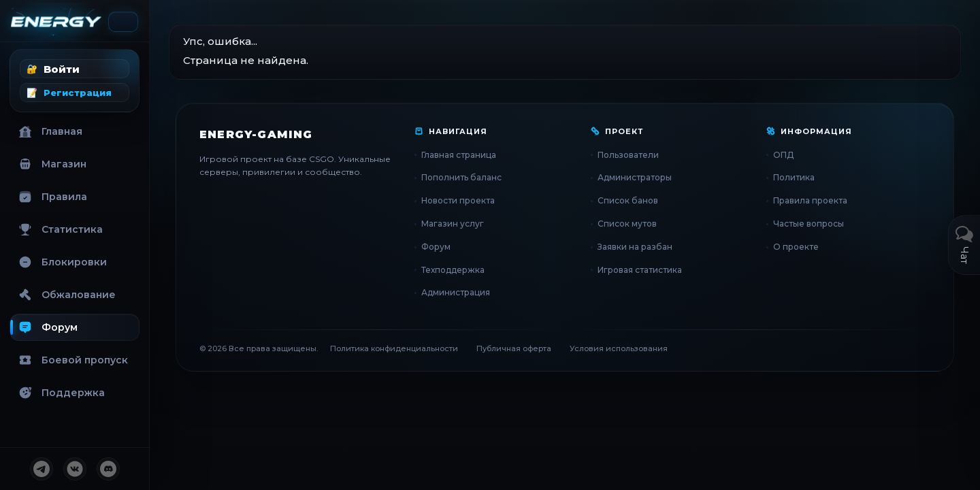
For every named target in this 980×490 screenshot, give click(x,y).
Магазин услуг (453, 224)
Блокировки (63, 262)
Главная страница (459, 155)
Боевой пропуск (73, 360)
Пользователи (628, 155)
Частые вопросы (808, 224)
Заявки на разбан (635, 247)
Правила (53, 197)
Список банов (628, 200)
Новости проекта (458, 200)
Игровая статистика (640, 270)
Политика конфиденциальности (394, 348)
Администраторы (635, 177)
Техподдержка (453, 270)
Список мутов (627, 224)
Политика (794, 177)
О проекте (796, 247)
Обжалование (67, 295)
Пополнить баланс (461, 177)
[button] (75, 69)
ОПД (783, 155)
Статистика (61, 229)
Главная (50, 131)
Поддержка (62, 393)
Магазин (52, 164)
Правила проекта (810, 200)
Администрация (456, 292)
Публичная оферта (514, 348)
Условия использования (619, 348)
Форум (48, 327)
